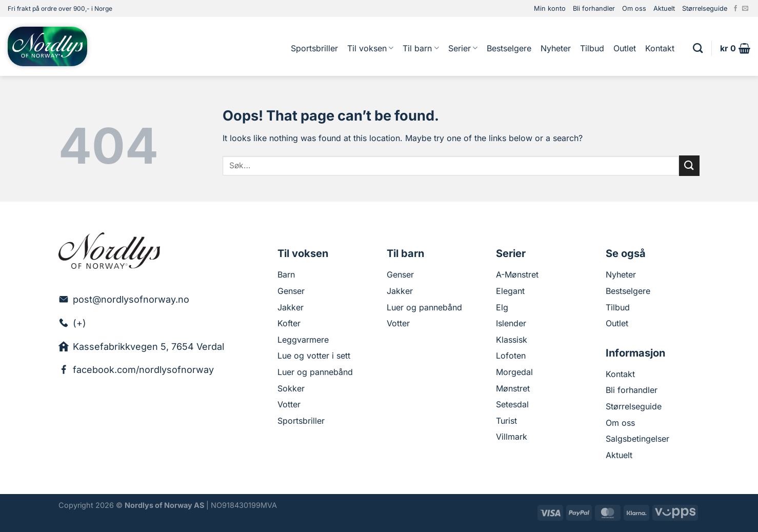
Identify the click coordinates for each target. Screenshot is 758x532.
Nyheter (556, 48)
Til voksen (370, 48)
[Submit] (689, 165)
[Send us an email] (745, 9)
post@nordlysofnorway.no (131, 299)
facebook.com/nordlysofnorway (143, 370)
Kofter (289, 323)
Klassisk (512, 340)
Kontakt (660, 48)
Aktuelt (664, 8)
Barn (286, 274)
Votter (289, 404)
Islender (511, 323)
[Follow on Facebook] (735, 9)
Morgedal (514, 372)
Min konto (550, 8)
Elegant (510, 291)
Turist (506, 421)
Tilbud (592, 48)
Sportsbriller (314, 48)
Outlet (625, 48)
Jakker (291, 307)
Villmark (512, 437)
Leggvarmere (303, 340)
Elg (502, 307)
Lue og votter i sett (314, 356)
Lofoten (511, 356)
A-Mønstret (517, 274)
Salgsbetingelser (637, 439)
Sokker (291, 388)
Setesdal (512, 404)
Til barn (421, 48)
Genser (291, 291)
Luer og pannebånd (315, 372)
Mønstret (513, 388)
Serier (463, 48)
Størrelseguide (705, 8)
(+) (79, 323)
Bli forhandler (594, 8)
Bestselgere (509, 48)
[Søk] (698, 48)
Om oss (634, 8)
